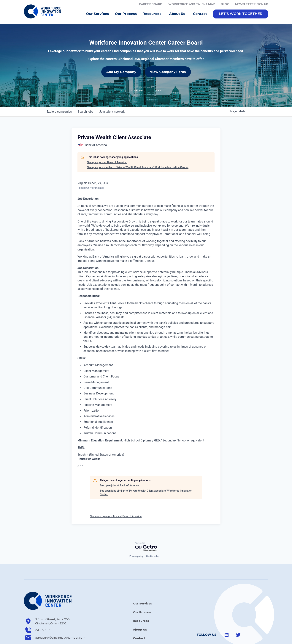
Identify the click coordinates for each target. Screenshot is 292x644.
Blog (225, 4)
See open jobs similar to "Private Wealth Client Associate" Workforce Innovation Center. (138, 167)
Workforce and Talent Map (192, 4)
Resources (153, 14)
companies (59, 112)
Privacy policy (136, 556)
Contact (200, 14)
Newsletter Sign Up (252, 4)
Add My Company (121, 72)
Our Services (97, 14)
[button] (241, 14)
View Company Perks (168, 72)
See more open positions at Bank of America (116, 516)
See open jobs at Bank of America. (107, 162)
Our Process (126, 14)
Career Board (151, 4)
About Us (178, 14)
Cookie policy (153, 556)
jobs (85, 112)
